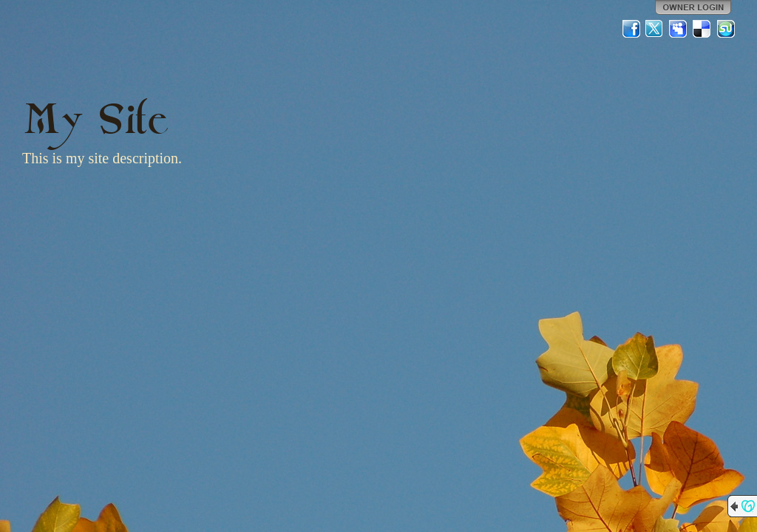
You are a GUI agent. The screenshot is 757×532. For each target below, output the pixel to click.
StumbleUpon (726, 29)
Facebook (631, 29)
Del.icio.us (702, 29)
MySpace (679, 29)
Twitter (655, 29)
